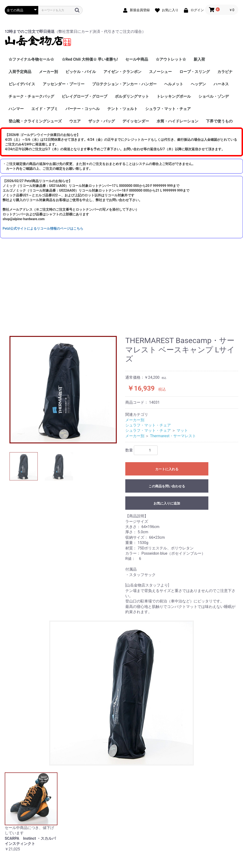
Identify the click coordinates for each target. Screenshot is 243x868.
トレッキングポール (174, 96)
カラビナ (225, 72)
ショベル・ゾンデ (214, 96)
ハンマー (16, 109)
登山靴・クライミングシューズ (35, 121)
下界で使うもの (219, 121)
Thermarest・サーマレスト (173, 436)
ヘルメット (174, 84)
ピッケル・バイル (81, 72)
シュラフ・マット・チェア (168, 109)
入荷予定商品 (20, 72)
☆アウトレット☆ (171, 59)
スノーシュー (160, 72)
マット (182, 430)
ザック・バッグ (102, 121)
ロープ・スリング (195, 72)
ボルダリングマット (132, 96)
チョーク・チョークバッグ (31, 96)
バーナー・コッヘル (83, 109)
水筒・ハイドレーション (178, 121)
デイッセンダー (136, 121)
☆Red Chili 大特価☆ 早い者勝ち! (90, 59)
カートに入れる (167, 469)
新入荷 (199, 59)
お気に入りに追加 (167, 503)
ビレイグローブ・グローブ (84, 96)
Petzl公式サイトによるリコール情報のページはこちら (43, 228)
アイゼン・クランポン (122, 72)
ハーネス (221, 84)
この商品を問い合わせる (167, 486)
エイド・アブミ (45, 109)
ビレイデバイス (22, 84)
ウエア (75, 121)
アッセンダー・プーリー (64, 84)
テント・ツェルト (122, 109)
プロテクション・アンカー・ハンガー (124, 84)
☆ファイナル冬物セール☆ (31, 59)
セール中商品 (137, 59)
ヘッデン (198, 84)
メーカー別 (48, 72)
